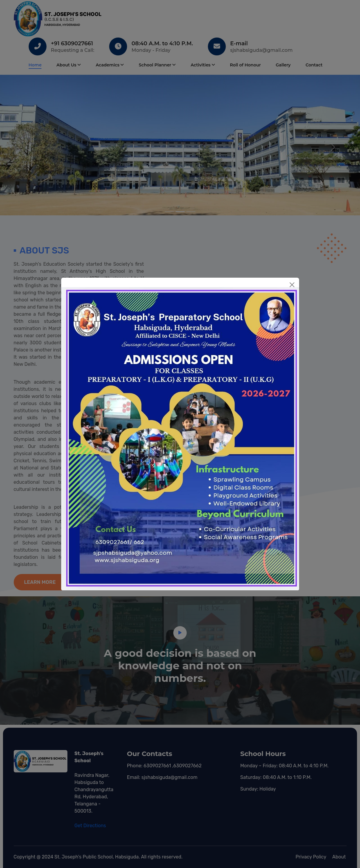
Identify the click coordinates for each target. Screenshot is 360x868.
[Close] (292, 285)
